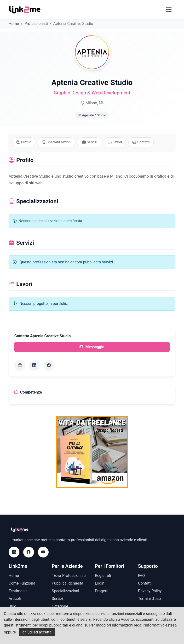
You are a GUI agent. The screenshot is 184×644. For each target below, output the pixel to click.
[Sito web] (20, 365)
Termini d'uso (149, 599)
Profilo (24, 142)
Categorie (60, 606)
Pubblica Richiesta (67, 583)
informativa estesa (161, 625)
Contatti (141, 142)
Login (100, 583)
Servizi (89, 142)
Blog (12, 606)
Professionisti (36, 24)
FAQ (141, 576)
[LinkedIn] (34, 365)
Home (14, 24)
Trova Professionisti (69, 576)
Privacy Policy (150, 591)
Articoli (15, 599)
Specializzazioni (57, 142)
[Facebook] (49, 365)
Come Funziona (22, 583)
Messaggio (92, 347)
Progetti (102, 591)
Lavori (115, 142)
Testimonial (19, 591)
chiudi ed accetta (37, 632)
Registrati (103, 576)
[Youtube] (43, 552)
